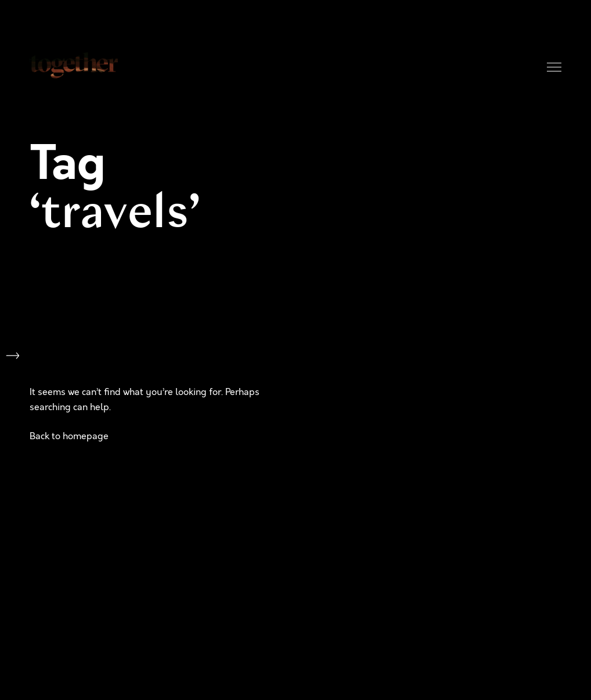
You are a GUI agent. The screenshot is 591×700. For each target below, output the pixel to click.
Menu (554, 67)
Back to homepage (69, 436)
